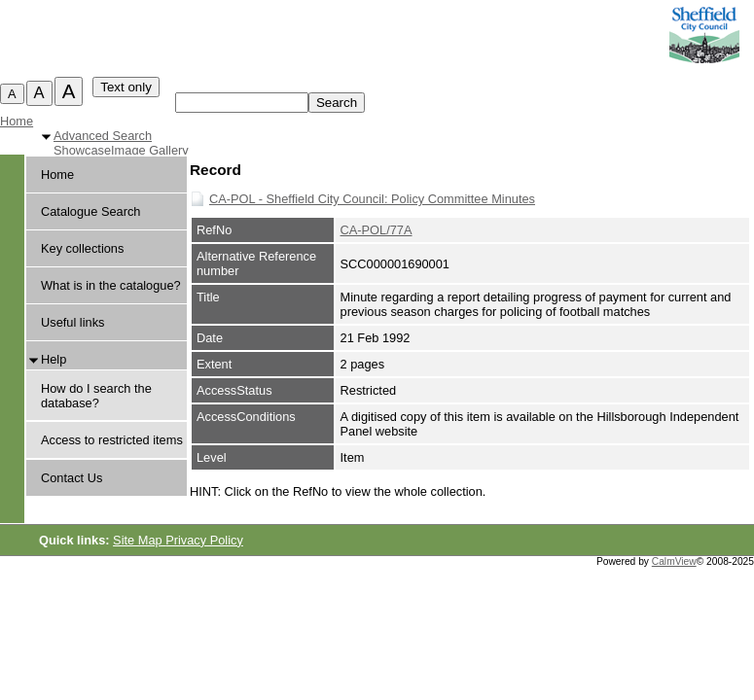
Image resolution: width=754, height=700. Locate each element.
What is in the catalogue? (111, 285)
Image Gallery (150, 150)
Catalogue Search (90, 211)
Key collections (82, 248)
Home (17, 121)
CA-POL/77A (377, 230)
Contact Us (72, 478)
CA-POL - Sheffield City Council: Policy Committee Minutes (372, 199)
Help (54, 359)
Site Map (139, 540)
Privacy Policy (204, 540)
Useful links (72, 322)
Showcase (82, 150)
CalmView (674, 561)
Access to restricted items (112, 440)
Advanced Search (103, 136)
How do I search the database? (96, 396)
